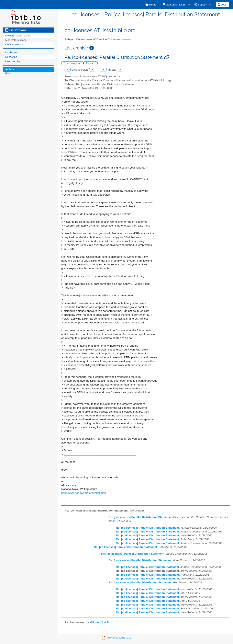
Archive (10, 69)
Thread (91, 63)
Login (222, 5)
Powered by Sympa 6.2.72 (119, 638)
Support (201, 5)
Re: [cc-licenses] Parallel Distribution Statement (140, 517)
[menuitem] (151, 5)
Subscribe (11, 57)
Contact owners (14, 44)
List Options (16, 30)
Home (151, 5)
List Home (11, 52)
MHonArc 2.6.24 (100, 622)
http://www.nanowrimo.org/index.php (84, 493)
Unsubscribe (13, 61)
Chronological (72, 63)
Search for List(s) (175, 5)
